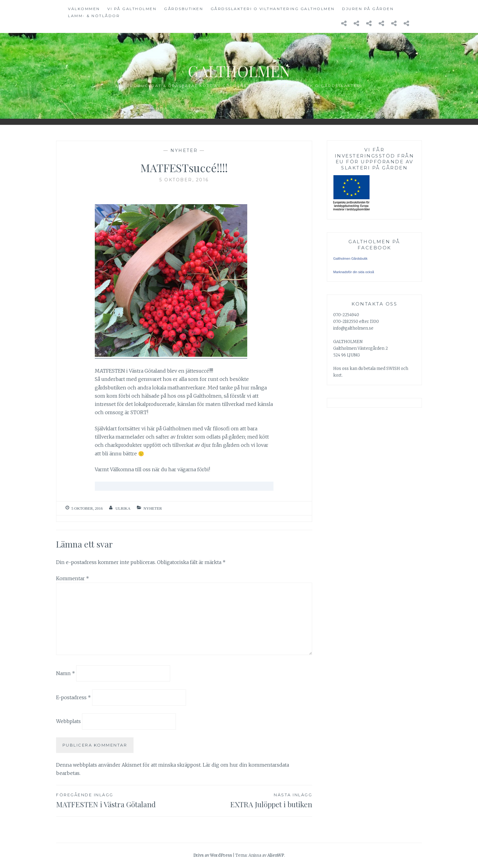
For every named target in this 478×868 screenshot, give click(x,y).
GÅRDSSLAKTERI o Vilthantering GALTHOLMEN (273, 9)
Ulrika (123, 508)
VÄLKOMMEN (84, 9)
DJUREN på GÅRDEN (368, 9)
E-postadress (73, 697)
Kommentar (73, 578)
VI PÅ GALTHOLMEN (132, 9)
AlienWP (276, 855)
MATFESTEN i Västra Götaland (120, 800)
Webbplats (68, 721)
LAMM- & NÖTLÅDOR (94, 16)
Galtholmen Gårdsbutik (350, 259)
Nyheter (184, 150)
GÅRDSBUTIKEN (184, 9)
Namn (66, 673)
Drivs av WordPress (213, 855)
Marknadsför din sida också (354, 272)
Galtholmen (239, 71)
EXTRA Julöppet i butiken (248, 800)
